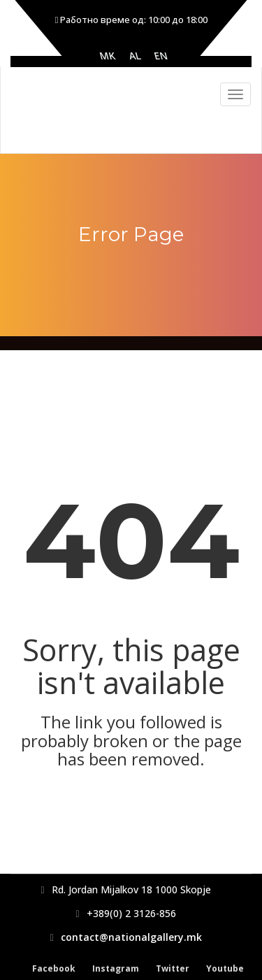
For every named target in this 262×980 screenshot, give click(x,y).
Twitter (173, 968)
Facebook (54, 968)
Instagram (116, 968)
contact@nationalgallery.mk (131, 937)
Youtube (225, 968)
